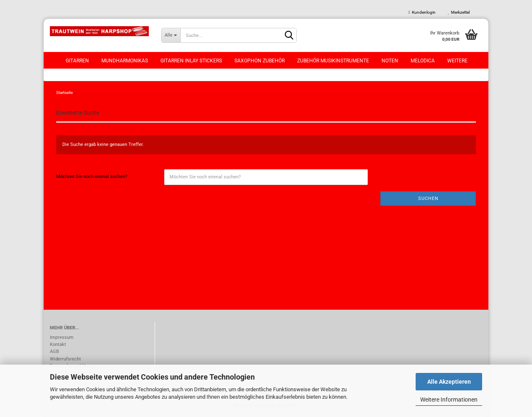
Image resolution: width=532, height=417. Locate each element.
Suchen (428, 199)
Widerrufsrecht (65, 359)
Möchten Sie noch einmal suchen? (92, 176)
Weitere (457, 61)
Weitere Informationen (449, 400)
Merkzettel (459, 12)
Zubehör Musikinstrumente (333, 61)
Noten (390, 61)
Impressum (62, 337)
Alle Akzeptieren (449, 382)
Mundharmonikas (125, 61)
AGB (54, 352)
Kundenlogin (422, 12)
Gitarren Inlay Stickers (191, 61)
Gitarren (77, 61)
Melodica (423, 61)
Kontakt (58, 344)
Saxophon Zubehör (260, 61)
